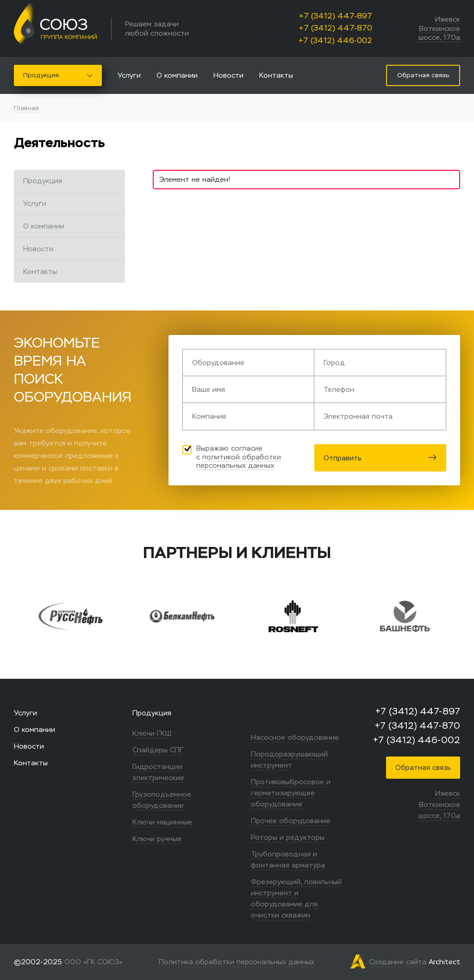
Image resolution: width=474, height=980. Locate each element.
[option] (85, 616)
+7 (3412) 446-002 (335, 40)
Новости (228, 75)
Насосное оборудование (295, 737)
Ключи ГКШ (152, 733)
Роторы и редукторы (288, 837)
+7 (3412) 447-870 (336, 28)
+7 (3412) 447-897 (336, 16)
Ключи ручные (157, 839)
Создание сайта (398, 962)
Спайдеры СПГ (158, 750)
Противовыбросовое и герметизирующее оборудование (291, 793)
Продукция (58, 75)
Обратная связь (423, 767)
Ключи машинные (162, 822)
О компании (177, 75)
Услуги (129, 75)
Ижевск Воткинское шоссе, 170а (439, 28)
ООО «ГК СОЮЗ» (94, 962)
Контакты (276, 75)
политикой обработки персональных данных (239, 461)
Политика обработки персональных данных (237, 962)
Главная (26, 108)
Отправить (380, 458)
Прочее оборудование (291, 821)
